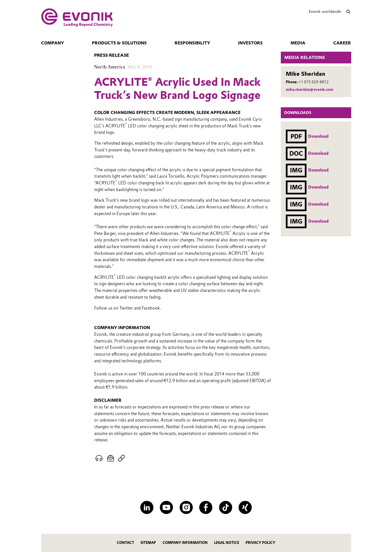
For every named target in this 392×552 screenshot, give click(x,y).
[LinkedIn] (147, 507)
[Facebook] (206, 507)
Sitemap (148, 543)
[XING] (245, 507)
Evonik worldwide (325, 11)
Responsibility (192, 43)
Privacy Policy (260, 543)
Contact (125, 543)
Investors (250, 43)
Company (53, 43)
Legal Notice (227, 543)
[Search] (349, 12)
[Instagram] (186, 507)
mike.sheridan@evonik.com (309, 90)
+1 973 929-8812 (314, 82)
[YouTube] (166, 507)
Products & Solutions (119, 43)
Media (298, 43)
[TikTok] (226, 507)
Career (342, 43)
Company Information (185, 543)
